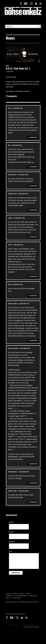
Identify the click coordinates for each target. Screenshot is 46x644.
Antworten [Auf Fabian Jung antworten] (33, 502)
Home (8, 594)
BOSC (8, 598)
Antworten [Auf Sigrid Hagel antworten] (33, 483)
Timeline (33, 596)
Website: (12, 542)
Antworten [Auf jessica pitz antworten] (33, 186)
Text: (11, 551)
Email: (12, 532)
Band (22, 594)
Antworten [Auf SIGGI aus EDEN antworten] (33, 464)
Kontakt (10, 596)
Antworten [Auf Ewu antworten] (33, 296)
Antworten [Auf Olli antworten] (33, 137)
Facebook (21, 4)
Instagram (31, 4)
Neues (15, 594)
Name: (12, 522)
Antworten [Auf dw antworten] (33, 167)
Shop (28, 594)
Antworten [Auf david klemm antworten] (33, 341)
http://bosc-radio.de (23, 91)
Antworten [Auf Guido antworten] (33, 237)
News (7, 66)
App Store (36, 4)
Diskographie (21, 596)
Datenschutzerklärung (28, 602)
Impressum (11, 602)
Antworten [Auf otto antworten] (33, 277)
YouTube (26, 4)
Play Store (41, 4)
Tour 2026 (16, 598)
